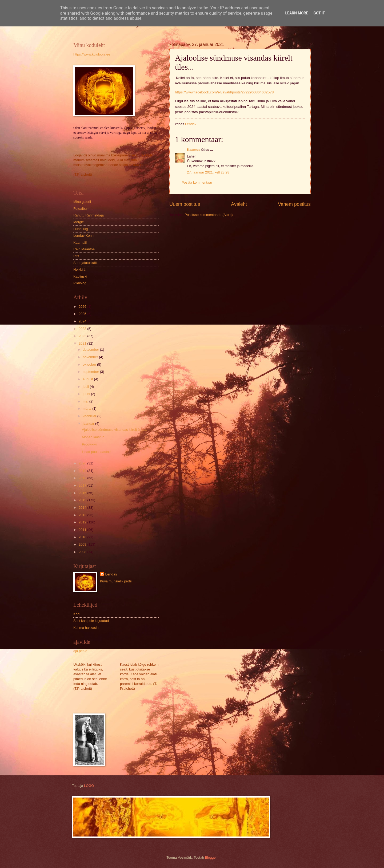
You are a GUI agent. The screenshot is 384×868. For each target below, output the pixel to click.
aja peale (80, 651)
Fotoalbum (81, 209)
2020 (83, 463)
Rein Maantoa (84, 249)
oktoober (90, 364)
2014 (83, 508)
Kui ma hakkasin (86, 628)
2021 (83, 343)
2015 (83, 500)
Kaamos (194, 150)
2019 (83, 471)
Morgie (79, 222)
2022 (83, 336)
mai (86, 401)
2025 (83, 314)
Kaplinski (80, 276)
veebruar (90, 416)
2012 (83, 522)
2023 (83, 329)
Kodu (77, 614)
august (88, 379)
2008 (83, 552)
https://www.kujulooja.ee (92, 54)
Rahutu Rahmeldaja (89, 215)
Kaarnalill (80, 242)
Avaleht (239, 204)
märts (87, 409)
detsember (91, 350)
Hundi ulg (81, 229)
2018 (83, 478)
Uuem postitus (185, 204)
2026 (83, 307)
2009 (83, 544)
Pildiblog (80, 283)
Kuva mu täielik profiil (116, 581)
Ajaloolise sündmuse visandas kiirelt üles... (114, 430)
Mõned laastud (93, 437)
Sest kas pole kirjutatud (91, 621)
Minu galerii (82, 202)
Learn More (297, 13)
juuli (86, 387)
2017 (83, 485)
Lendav (111, 574)
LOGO (89, 786)
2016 (83, 493)
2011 (83, 530)
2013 (83, 515)
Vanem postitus (294, 204)
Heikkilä (79, 269)
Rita (76, 256)
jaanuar (89, 423)
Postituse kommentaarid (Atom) (209, 215)
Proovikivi (89, 444)
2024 (83, 321)
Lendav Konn (83, 236)
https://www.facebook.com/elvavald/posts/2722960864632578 (224, 92)
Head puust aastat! (96, 452)
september (91, 372)
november (91, 357)
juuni (87, 394)
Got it (319, 13)
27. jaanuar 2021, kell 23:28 (208, 172)
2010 (83, 537)
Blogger (211, 857)
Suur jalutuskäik (85, 263)
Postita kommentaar (197, 182)
